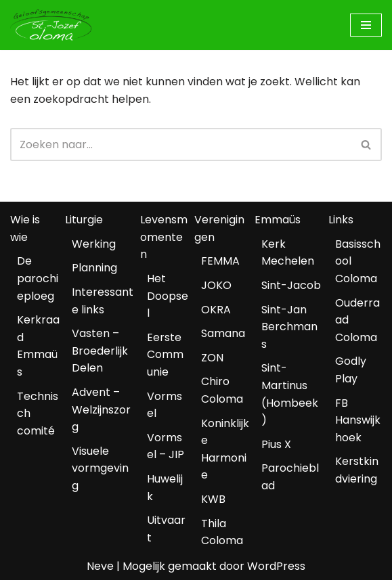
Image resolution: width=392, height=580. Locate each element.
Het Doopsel (168, 296)
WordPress (276, 566)
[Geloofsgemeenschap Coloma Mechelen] (51, 25)
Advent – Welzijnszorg (101, 409)
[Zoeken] (181, 144)
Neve (100, 566)
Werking (94, 244)
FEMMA (220, 261)
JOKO (216, 285)
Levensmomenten (164, 237)
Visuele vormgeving (100, 468)
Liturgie (84, 220)
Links (341, 220)
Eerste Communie (165, 355)
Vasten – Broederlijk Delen (100, 351)
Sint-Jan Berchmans (289, 327)
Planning (94, 268)
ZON (212, 358)
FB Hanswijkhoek (358, 420)
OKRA (216, 310)
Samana (223, 333)
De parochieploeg (38, 278)
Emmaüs (278, 220)
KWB (213, 499)
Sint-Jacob (291, 285)
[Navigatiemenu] (366, 25)
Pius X (276, 444)
